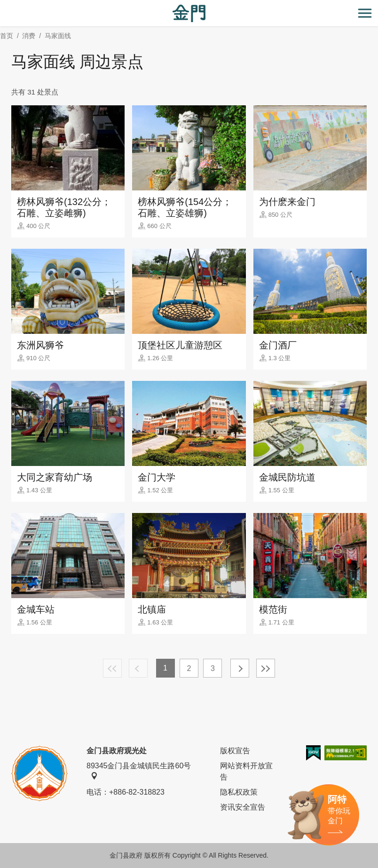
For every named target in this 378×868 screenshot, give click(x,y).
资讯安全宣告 (243, 807)
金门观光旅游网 (189, 13)
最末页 (266, 668)
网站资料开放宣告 (246, 771)
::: (3, 5)
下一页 (240, 668)
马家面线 (58, 36)
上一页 (138, 668)
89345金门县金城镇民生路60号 (139, 771)
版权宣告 (235, 751)
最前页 (112, 668)
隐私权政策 (239, 792)
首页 (7, 36)
